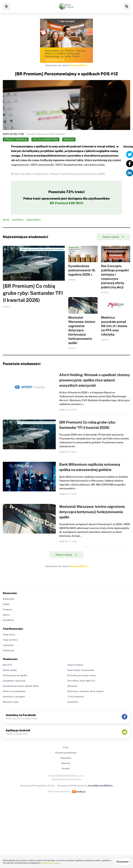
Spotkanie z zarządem (14, 697)
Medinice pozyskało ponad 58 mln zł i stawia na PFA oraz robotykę (114, 326)
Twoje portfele (10, 640)
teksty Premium (75, 665)
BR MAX (77, 203)
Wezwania (72, 686)
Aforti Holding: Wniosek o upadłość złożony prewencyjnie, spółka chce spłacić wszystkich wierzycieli (95, 380)
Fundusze (8, 610)
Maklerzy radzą (11, 702)
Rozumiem (123, 862)
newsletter (73, 702)
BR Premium (59, 203)
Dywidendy (8, 620)
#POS (6, 220)
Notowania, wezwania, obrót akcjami (85, 691)
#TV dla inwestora (45, 139)
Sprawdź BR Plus (79, 65)
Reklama (66, 763)
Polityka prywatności (66, 753)
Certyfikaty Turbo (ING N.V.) (81, 681)
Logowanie (8, 645)
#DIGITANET (34, 220)
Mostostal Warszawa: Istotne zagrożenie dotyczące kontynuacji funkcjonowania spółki (82, 330)
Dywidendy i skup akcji (14, 681)
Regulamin (66, 758)
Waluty (6, 615)
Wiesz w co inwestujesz (14, 691)
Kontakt (66, 769)
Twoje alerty (9, 635)
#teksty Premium (16, 139)
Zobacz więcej (113, 237)
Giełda (6, 604)
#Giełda (69, 139)
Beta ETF (7, 665)
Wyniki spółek (10, 670)
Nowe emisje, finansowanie (81, 670)
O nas (66, 747)
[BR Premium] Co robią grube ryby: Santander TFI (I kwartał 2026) (33, 293)
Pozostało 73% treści (66, 192)
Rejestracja (8, 650)
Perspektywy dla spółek (15, 675)
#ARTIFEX (18, 220)
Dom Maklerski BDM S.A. (101, 786)
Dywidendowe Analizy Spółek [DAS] (21, 686)
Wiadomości (9, 599)
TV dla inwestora (76, 697)
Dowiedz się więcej (51, 863)
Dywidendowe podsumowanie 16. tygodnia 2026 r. (82, 270)
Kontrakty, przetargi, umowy (82, 675)
